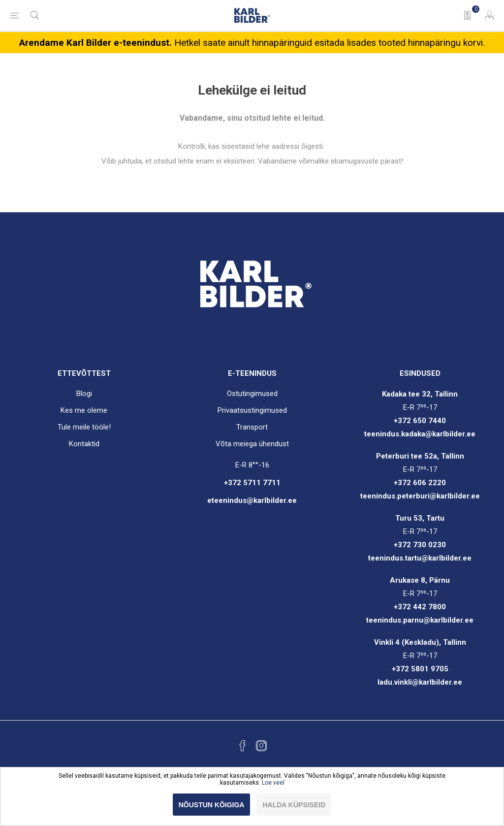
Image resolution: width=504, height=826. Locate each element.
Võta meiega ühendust (252, 444)
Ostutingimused (252, 394)
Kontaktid (84, 444)
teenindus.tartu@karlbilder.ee (420, 558)
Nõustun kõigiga (212, 805)
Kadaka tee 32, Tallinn (420, 394)
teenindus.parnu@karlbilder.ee (420, 620)
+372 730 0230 (420, 545)
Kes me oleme (84, 410)
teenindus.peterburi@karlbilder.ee (420, 496)
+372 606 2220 (420, 483)
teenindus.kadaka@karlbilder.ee (420, 434)
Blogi (84, 394)
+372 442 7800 (420, 607)
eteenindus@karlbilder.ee (252, 500)
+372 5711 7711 (252, 483)
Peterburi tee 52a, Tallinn (420, 456)
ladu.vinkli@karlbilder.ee (420, 682)
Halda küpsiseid (294, 805)
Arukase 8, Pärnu (420, 580)
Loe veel (273, 783)
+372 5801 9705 (420, 669)
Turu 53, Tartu (420, 518)
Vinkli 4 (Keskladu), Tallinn (420, 642)
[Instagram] (261, 746)
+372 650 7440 (420, 421)
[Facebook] (243, 746)
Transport (252, 427)
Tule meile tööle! (84, 427)
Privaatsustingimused (252, 410)
